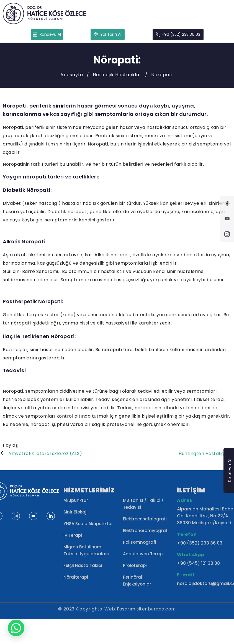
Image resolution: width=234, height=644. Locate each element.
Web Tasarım (120, 609)
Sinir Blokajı (75, 512)
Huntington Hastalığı (202, 453)
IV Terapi (73, 535)
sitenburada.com (156, 609)
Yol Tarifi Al (108, 34)
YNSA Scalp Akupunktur (88, 524)
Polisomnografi (140, 542)
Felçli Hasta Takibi (83, 565)
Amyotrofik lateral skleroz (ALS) (45, 453)
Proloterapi (135, 565)
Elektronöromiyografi (146, 531)
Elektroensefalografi (145, 519)
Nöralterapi (76, 577)
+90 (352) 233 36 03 (178, 34)
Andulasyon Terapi (143, 554)
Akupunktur (76, 500)
